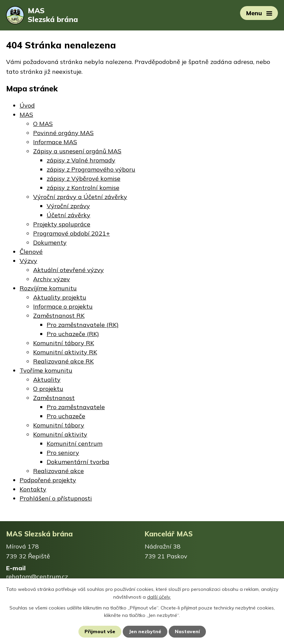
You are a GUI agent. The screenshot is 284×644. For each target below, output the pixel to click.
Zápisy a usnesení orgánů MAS (77, 151)
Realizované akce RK (63, 361)
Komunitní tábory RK (64, 343)
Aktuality (47, 380)
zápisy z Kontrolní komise (83, 188)
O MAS (43, 124)
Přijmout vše (100, 631)
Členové (31, 252)
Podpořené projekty (48, 480)
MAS (26, 115)
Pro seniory (63, 453)
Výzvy (28, 261)
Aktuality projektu (60, 297)
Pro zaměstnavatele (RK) (83, 325)
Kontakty (33, 489)
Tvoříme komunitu (46, 370)
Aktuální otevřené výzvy (68, 270)
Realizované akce (58, 471)
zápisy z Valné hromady (81, 160)
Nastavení (187, 631)
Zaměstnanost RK (59, 316)
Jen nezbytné (145, 631)
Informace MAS (55, 142)
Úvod (27, 105)
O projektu (48, 389)
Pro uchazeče (66, 416)
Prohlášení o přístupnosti (56, 498)
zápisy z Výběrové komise (84, 179)
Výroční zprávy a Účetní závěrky (80, 197)
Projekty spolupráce (62, 224)
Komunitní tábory (59, 425)
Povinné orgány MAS (63, 133)
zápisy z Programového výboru (91, 169)
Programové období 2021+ (72, 233)
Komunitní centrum (75, 443)
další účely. (159, 597)
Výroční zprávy (68, 206)
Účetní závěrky (68, 215)
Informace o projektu (63, 306)
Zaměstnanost (54, 398)
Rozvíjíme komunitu (48, 288)
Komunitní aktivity (60, 434)
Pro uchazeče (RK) (73, 334)
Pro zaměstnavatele (76, 407)
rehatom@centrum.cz (37, 576)
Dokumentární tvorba (78, 462)
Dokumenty (50, 242)
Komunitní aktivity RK (65, 352)
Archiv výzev (52, 279)
